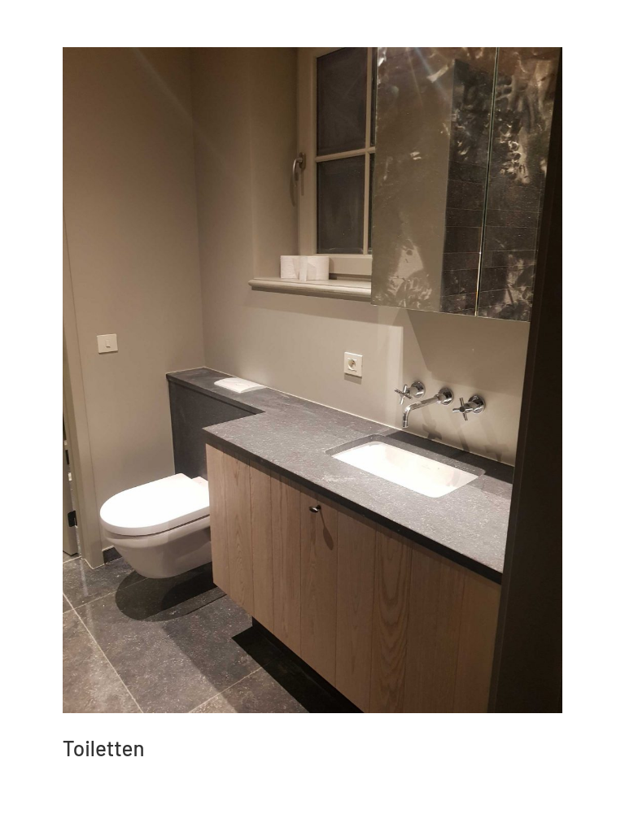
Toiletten (104, 748)
